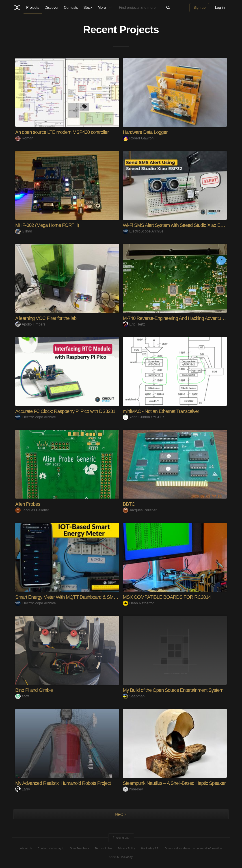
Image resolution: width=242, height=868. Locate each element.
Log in (220, 8)
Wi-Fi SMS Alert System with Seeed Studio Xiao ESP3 (177, 225)
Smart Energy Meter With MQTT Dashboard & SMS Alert (72, 597)
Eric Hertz (134, 324)
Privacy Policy (126, 848)
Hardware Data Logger (146, 132)
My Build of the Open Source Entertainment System (174, 690)
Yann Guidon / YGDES (144, 417)
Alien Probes (28, 504)
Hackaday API (150, 848)
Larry (23, 789)
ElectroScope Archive (143, 231)
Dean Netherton (139, 603)
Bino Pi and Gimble (34, 690)
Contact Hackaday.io (51, 848)
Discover (52, 8)
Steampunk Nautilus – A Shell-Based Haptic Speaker (175, 783)
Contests (71, 8)
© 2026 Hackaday (121, 857)
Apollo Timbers (30, 324)
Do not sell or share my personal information (193, 848)
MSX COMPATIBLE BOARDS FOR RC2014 (167, 597)
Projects (33, 8)
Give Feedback (79, 848)
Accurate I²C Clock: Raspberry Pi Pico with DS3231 (66, 411)
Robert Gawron (138, 138)
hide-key (133, 789)
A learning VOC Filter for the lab (46, 318)
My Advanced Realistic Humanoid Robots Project (64, 783)
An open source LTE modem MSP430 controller (63, 132)
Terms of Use (103, 848)
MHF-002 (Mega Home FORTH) (48, 225)
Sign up (199, 8)
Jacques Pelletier (32, 510)
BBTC (129, 504)
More (106, 8)
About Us (26, 848)
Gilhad (24, 231)
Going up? (121, 838)
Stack (88, 8)
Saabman (134, 696)
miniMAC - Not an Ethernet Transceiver (162, 411)
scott (22, 696)
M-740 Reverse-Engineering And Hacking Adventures (176, 318)
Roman (24, 138)
